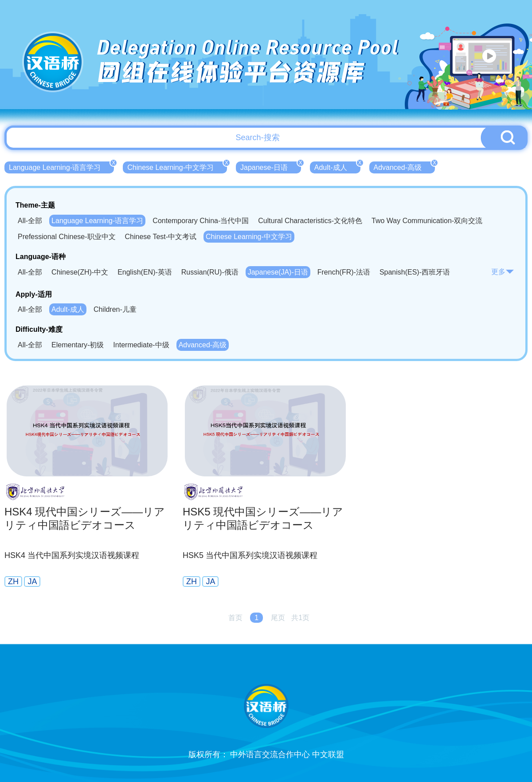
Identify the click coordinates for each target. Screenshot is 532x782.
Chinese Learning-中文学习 (177, 166)
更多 (503, 272)
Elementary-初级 (78, 345)
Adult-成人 (337, 166)
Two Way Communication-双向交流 (427, 221)
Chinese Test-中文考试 (161, 237)
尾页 (278, 618)
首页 (235, 618)
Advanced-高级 (405, 166)
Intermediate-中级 (141, 345)
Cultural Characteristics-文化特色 (310, 221)
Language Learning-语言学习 (61, 166)
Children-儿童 (115, 309)
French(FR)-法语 (344, 272)
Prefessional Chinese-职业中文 (67, 237)
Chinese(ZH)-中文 (80, 272)
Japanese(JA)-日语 (278, 272)
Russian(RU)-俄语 (210, 272)
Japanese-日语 (271, 166)
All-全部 (30, 221)
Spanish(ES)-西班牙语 (415, 272)
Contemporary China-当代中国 (201, 221)
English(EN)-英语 (145, 272)
